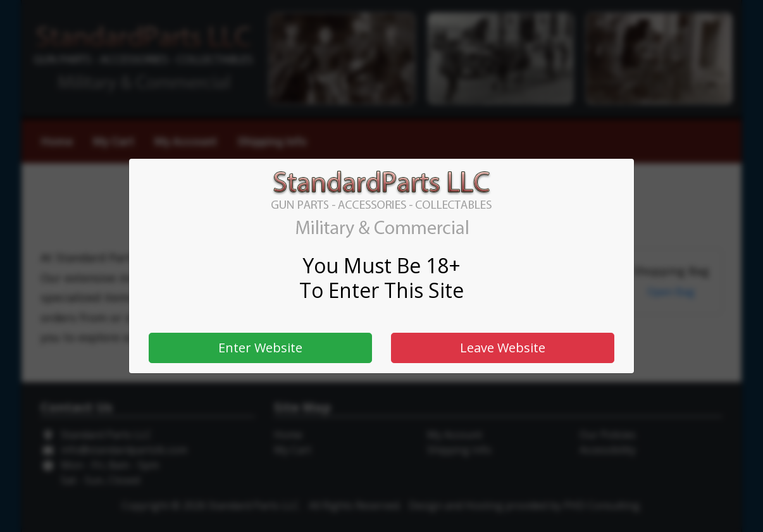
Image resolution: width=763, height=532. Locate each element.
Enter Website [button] (260, 348)
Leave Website (503, 348)
